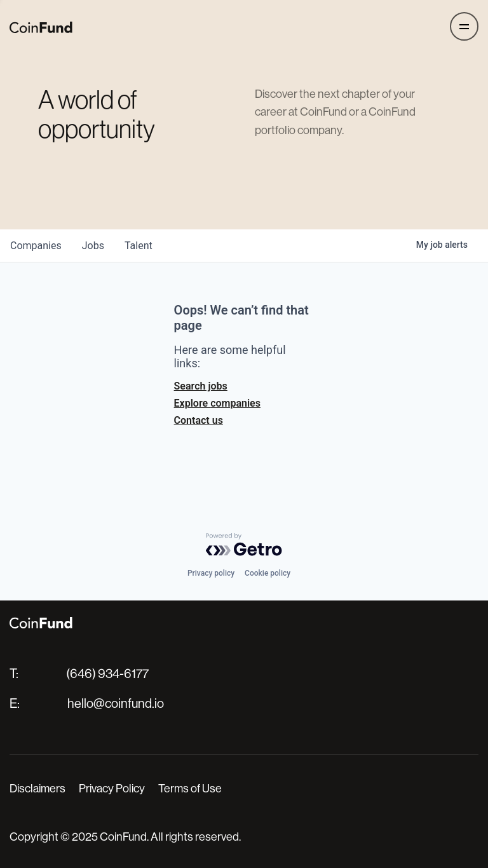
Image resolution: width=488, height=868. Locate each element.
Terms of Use (190, 789)
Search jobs (201, 386)
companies (36, 246)
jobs (93, 246)
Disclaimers (37, 789)
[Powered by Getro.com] (244, 545)
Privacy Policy (112, 789)
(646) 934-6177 (107, 674)
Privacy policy (211, 573)
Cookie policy (268, 573)
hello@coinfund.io (116, 704)
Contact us (199, 420)
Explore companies (217, 403)
